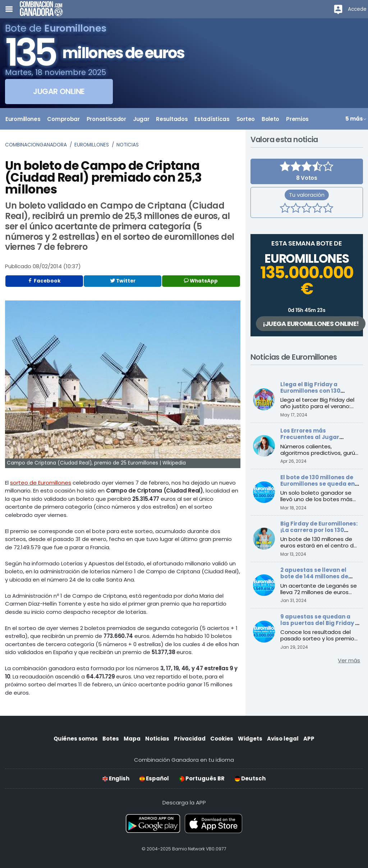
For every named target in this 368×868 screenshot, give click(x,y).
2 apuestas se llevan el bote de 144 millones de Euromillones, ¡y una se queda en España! (314, 580)
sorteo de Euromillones (41, 483)
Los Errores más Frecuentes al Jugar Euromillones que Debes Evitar (315, 440)
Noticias (128, 145)
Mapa (132, 739)
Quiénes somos (76, 739)
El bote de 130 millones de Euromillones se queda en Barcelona (318, 484)
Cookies (222, 739)
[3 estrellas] (307, 209)
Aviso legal (283, 739)
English (116, 778)
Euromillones (92, 145)
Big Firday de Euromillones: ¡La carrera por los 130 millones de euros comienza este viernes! (319, 533)
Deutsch (250, 778)
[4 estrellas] (317, 209)
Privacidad (190, 739)
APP (309, 739)
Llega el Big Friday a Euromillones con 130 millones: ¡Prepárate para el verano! (318, 394)
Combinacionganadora (36, 145)
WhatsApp (201, 281)
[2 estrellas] (296, 209)
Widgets (250, 739)
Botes (111, 739)
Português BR (202, 778)
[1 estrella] (285, 209)
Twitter (123, 281)
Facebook (44, 281)
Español (154, 778)
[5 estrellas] (328, 209)
